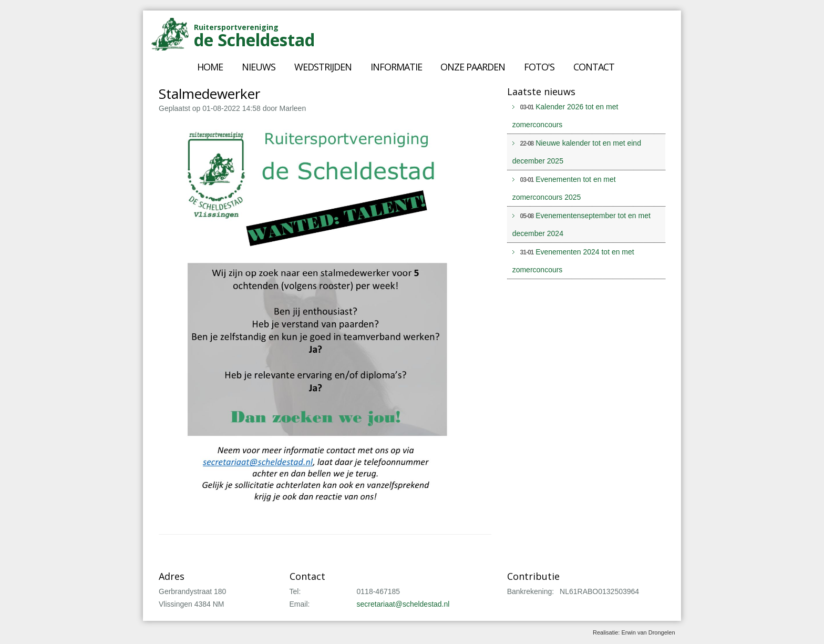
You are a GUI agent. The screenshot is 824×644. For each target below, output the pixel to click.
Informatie (396, 67)
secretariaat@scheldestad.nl (403, 604)
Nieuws (259, 67)
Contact (594, 67)
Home (210, 67)
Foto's (539, 67)
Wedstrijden (323, 67)
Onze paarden (473, 67)
